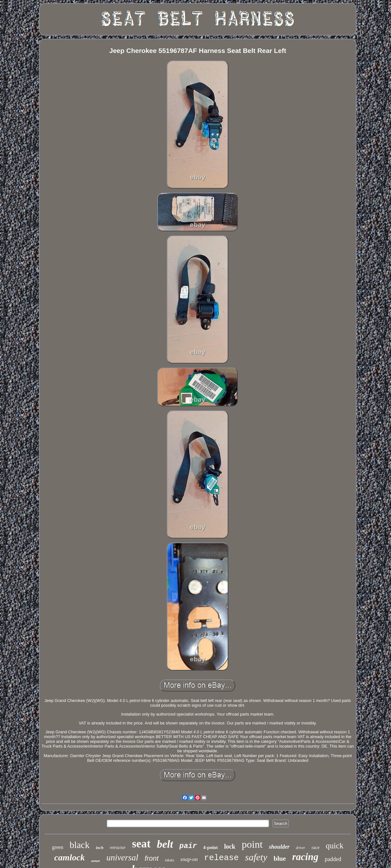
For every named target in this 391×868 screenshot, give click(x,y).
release (222, 858)
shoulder (279, 847)
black (80, 845)
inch (100, 848)
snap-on (189, 859)
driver (300, 848)
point (252, 844)
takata (169, 860)
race (315, 847)
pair (188, 846)
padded (333, 859)
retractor (118, 848)
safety (256, 857)
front (152, 858)
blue (280, 858)
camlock (69, 857)
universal (123, 858)
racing (305, 857)
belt (165, 844)
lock (230, 846)
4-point (211, 847)
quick (335, 846)
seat (141, 844)
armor (95, 861)
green (58, 847)
